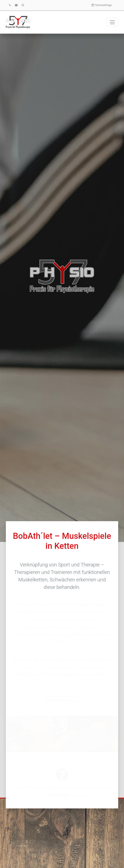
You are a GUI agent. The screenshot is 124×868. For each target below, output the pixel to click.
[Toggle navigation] (112, 22)
